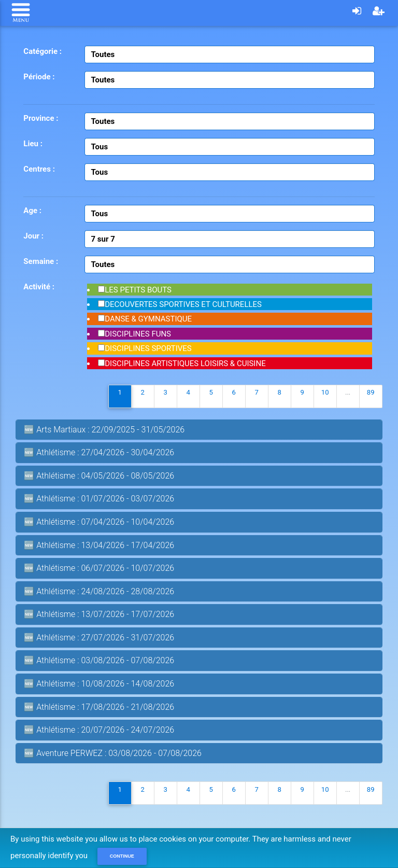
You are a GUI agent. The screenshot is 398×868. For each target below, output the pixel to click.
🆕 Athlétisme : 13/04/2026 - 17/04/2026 (99, 545)
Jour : (33, 236)
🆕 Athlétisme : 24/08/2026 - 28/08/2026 (99, 591)
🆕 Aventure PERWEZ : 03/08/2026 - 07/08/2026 (113, 753)
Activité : (39, 287)
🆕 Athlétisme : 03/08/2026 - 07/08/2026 (99, 660)
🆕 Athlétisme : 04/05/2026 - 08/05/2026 (99, 476)
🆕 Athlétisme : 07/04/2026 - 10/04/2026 (99, 522)
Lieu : (33, 144)
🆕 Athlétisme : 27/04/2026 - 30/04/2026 (99, 452)
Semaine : (41, 261)
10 (325, 392)
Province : (41, 118)
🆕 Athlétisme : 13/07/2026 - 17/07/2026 (99, 614)
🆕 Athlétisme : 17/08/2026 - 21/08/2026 (99, 707)
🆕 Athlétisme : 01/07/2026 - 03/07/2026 (99, 499)
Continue (122, 856)
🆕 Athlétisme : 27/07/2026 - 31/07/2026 (99, 638)
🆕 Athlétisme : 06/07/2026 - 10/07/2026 (99, 568)
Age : (32, 211)
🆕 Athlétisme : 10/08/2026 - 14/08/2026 (99, 684)
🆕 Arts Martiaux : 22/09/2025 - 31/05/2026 (104, 430)
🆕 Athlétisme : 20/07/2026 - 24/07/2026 (99, 730)
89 (371, 392)
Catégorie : (42, 51)
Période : (39, 77)
